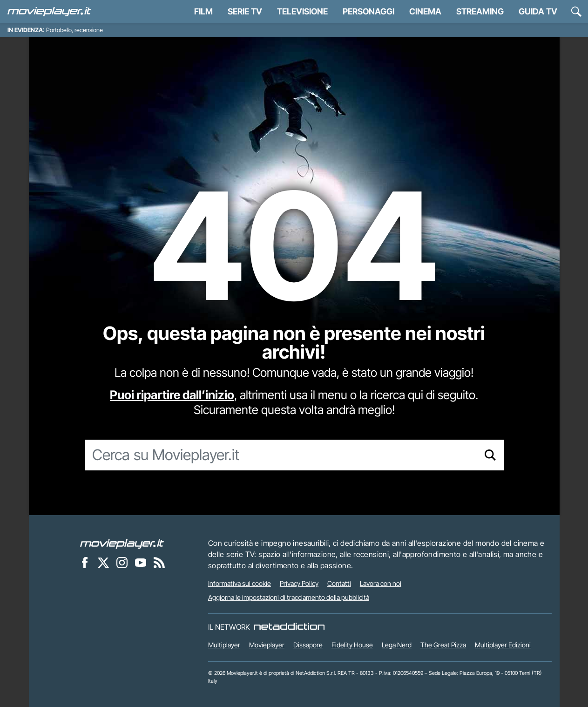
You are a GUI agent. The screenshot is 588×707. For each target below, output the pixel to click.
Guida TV (538, 11)
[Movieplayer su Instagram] (122, 562)
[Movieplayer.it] (49, 12)
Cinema (425, 11)
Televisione (302, 11)
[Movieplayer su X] (103, 562)
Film (203, 11)
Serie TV (245, 11)
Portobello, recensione (74, 30)
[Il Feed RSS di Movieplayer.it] (159, 562)
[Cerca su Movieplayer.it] (281, 455)
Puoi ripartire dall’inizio (172, 395)
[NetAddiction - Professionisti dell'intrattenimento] (289, 627)
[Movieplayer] (122, 543)
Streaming (480, 11)
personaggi (368, 11)
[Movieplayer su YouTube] (141, 562)
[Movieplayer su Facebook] (85, 562)
